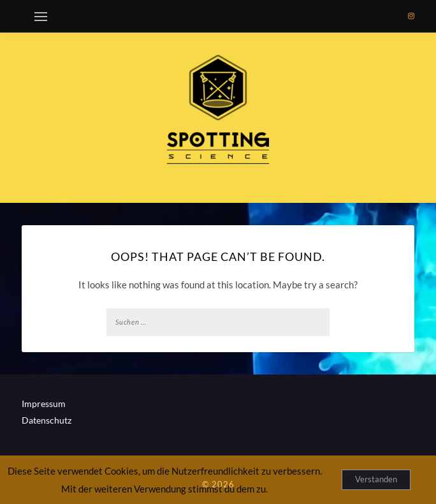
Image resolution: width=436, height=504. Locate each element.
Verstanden (376, 479)
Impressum (44, 404)
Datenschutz (47, 420)
